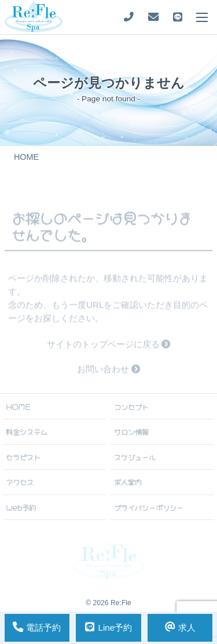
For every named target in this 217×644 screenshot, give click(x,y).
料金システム (27, 431)
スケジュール (135, 457)
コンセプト (131, 407)
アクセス (20, 482)
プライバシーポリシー (149, 507)
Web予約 (21, 507)
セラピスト (23, 457)
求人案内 (128, 482)
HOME (18, 407)
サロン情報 (131, 431)
